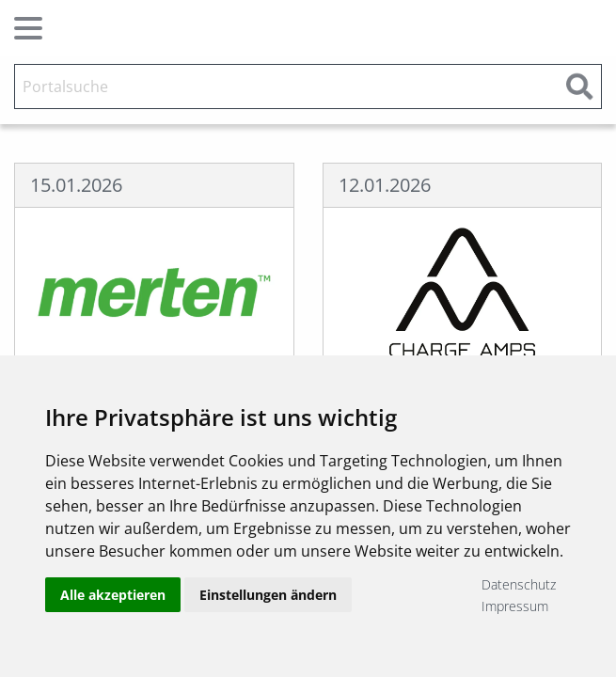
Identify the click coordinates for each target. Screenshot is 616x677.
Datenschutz (519, 584)
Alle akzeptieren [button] (113, 595)
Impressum (515, 606)
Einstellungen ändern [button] (268, 595)
